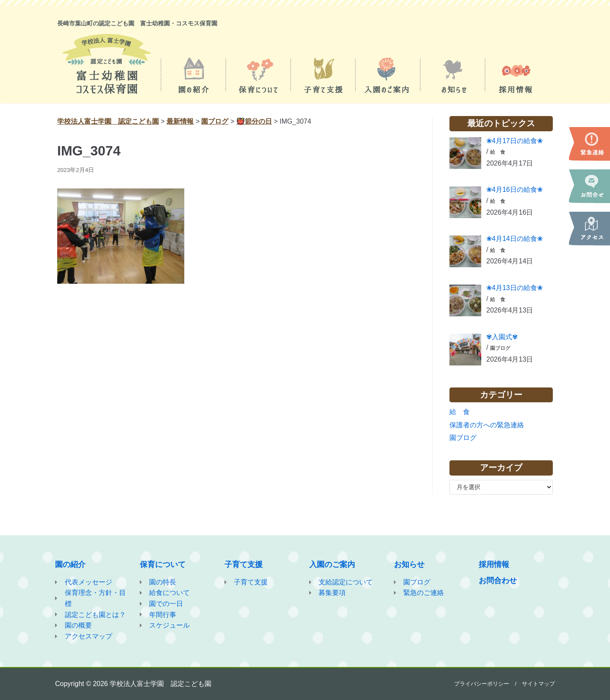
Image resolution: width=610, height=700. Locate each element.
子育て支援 (244, 564)
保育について (163, 564)
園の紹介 (70, 564)
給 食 (498, 152)
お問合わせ (498, 581)
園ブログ (500, 348)
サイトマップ (538, 684)
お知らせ (409, 564)
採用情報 (494, 564)
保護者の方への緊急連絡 (487, 425)
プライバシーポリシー (482, 684)
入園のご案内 (332, 564)
